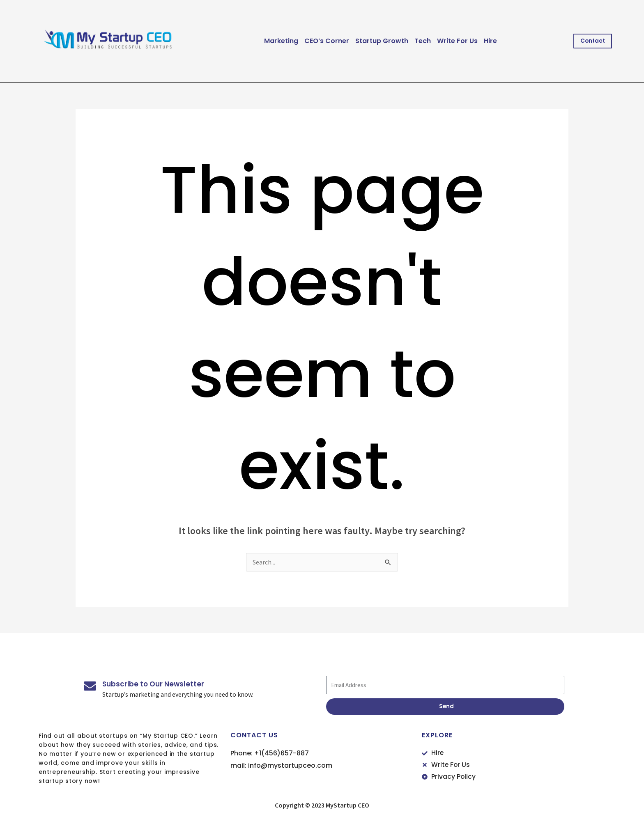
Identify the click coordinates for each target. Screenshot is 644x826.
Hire (487, 41)
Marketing (277, 41)
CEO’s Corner (323, 41)
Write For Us (454, 41)
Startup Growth (378, 41)
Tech (419, 41)
